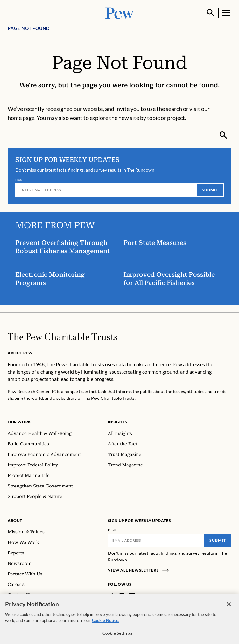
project (176, 118)
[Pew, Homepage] (120, 13)
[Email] (106, 190)
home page (21, 118)
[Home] (63, 337)
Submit (210, 190)
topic (153, 118)
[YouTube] (151, 596)
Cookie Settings (117, 637)
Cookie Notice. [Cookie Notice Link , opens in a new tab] (106, 625)
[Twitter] (141, 596)
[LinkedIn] (132, 596)
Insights (118, 422)
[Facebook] (112, 596)
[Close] (229, 608)
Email (20, 180)
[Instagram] (122, 596)
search (174, 109)
